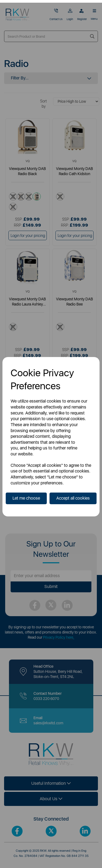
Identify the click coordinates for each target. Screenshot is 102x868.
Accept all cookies (73, 498)
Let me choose (26, 498)
